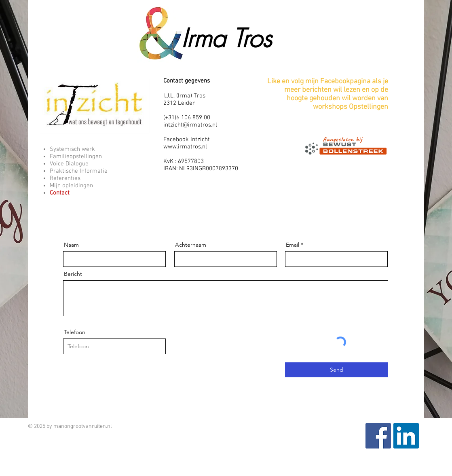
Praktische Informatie (79, 171)
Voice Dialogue (69, 164)
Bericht (73, 274)
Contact (60, 193)
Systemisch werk (72, 149)
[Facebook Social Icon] (378, 436)
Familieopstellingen (76, 157)
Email (293, 245)
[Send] (336, 370)
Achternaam (191, 245)
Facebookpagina (345, 81)
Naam (71, 245)
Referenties (65, 178)
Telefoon (75, 332)
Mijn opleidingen (71, 186)
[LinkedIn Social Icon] (406, 436)
